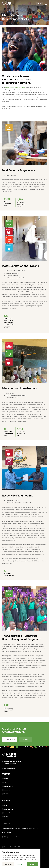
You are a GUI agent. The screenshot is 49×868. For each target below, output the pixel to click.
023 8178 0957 (9, 833)
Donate (6, 817)
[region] (20, 858)
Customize (8, 864)
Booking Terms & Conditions (12, 847)
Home (5, 779)
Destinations (7, 786)
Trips (5, 782)
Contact (6, 813)
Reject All (20, 864)
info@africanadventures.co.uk (14, 837)
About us (6, 790)
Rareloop (12, 768)
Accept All (32, 864)
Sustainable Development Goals (15, 87)
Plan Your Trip (7, 809)
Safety (5, 794)
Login (39, 4)
